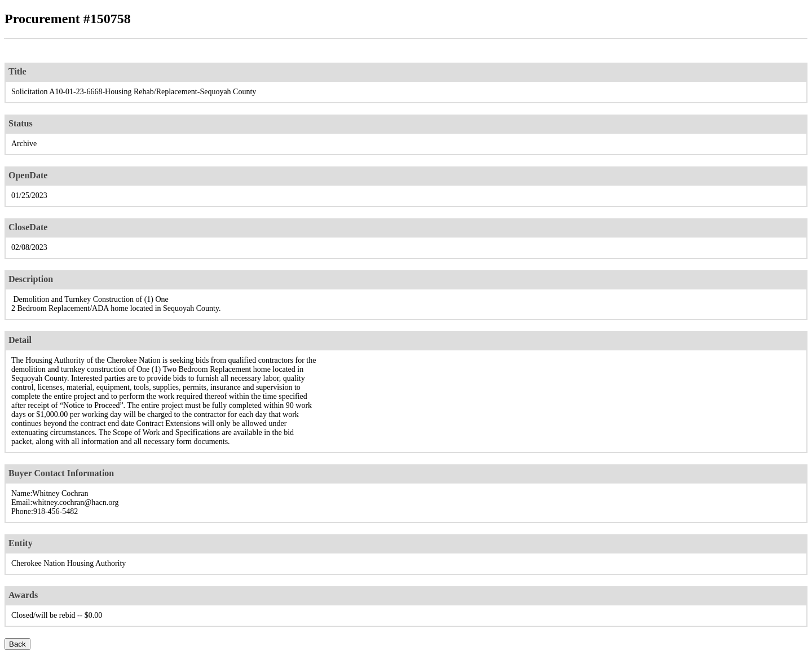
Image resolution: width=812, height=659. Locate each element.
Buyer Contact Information (61, 473)
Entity (21, 543)
